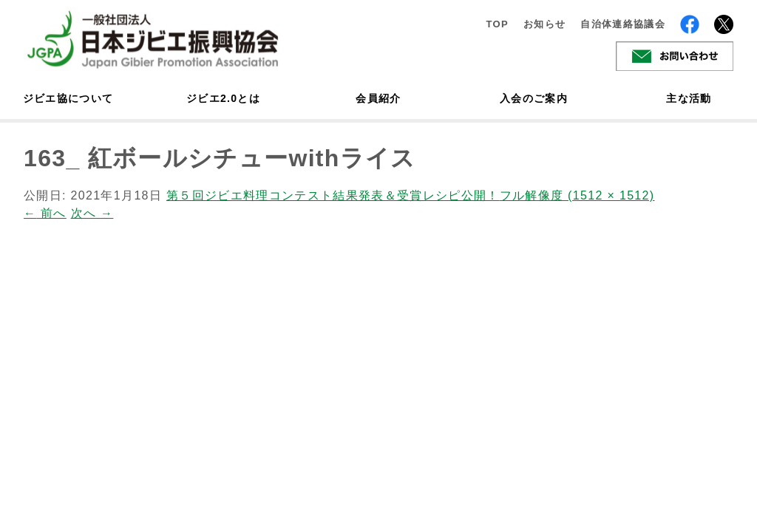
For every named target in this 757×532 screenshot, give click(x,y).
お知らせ (544, 24)
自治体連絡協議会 (623, 24)
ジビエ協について (68, 98)
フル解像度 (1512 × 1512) (577, 195)
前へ (45, 213)
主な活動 (689, 98)
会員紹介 (378, 98)
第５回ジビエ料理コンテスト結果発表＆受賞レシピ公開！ (333, 195)
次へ (92, 213)
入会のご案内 (534, 98)
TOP (497, 24)
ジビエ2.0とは (223, 98)
